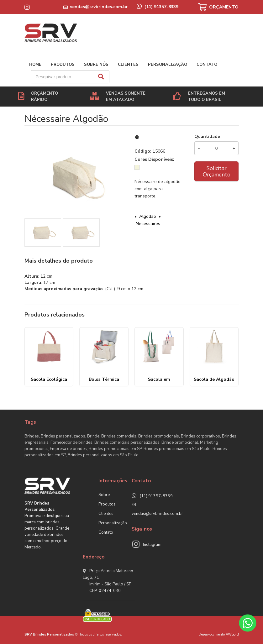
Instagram (152, 545)
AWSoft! (232, 634)
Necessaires (148, 224)
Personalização (168, 65)
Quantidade (207, 136)
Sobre (104, 495)
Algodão (148, 216)
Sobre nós (96, 65)
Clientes (128, 65)
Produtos (63, 65)
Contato (207, 65)
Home (35, 65)
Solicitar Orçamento (217, 171)
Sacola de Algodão (214, 379)
